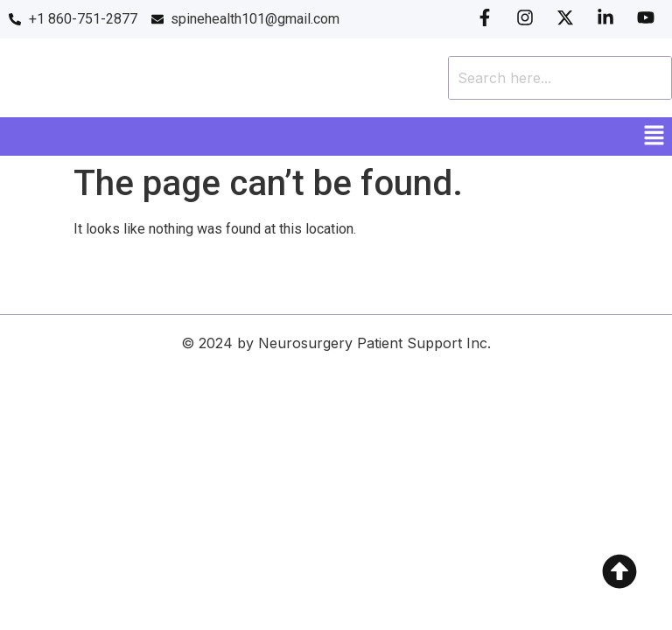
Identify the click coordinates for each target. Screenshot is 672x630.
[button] (654, 136)
